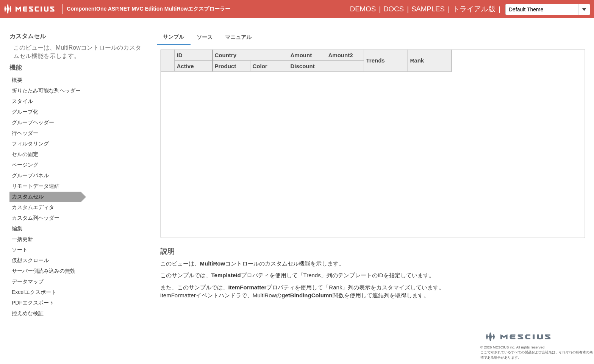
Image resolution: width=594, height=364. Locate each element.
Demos (363, 9)
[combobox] (542, 9)
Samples (428, 9)
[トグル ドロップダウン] (584, 9)
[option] (48, 80)
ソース (205, 37)
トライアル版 (474, 9)
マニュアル (238, 37)
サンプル (174, 37)
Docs (394, 9)
